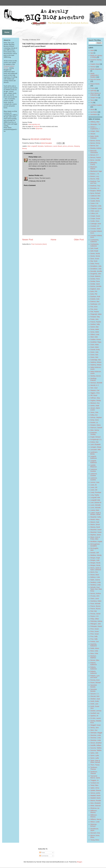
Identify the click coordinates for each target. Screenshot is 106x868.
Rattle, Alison (95, 648)
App (92, 53)
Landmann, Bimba (94, 453)
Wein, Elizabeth (96, 803)
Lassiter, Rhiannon (94, 466)
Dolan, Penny (95, 264)
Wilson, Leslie (95, 822)
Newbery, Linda (96, 582)
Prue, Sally (94, 636)
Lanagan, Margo (96, 447)
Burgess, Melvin (96, 191)
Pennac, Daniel (95, 614)
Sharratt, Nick (95, 696)
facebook (37, 126)
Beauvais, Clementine (94, 152)
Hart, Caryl (94, 388)
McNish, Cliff (95, 553)
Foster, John (94, 319)
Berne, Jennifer (95, 160)
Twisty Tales (94, 785)
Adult (92, 50)
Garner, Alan (95, 327)
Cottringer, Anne (96, 224)
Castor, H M (94, 203)
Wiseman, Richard (94, 825)
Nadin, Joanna (95, 580)
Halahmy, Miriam (96, 362)
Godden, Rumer (96, 339)
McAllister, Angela (96, 542)
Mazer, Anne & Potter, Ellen (95, 538)
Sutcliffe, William (96, 745)
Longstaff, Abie (95, 498)
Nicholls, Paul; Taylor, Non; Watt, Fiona (96, 589)
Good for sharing (96, 60)
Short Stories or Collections (96, 94)
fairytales (41, 146)
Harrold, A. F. (95, 385)
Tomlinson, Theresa (94, 768)
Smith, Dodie (95, 701)
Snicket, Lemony (96, 711)
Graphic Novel (95, 64)
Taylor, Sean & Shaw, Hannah (95, 761)
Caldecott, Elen (95, 196)
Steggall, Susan (96, 725)
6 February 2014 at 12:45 (37, 169)
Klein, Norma (95, 430)
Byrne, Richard (95, 193)
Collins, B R (94, 213)
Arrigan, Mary (95, 131)
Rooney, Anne (95, 680)
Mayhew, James (96, 535)
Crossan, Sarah (96, 229)
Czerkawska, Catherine (95, 241)
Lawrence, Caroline (94, 470)
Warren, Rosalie (96, 801)
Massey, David (95, 527)
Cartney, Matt (95, 198)
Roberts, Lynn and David (95, 677)
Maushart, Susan (96, 530)
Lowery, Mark (95, 510)
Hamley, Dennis (96, 376)
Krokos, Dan (94, 442)
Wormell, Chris (95, 833)
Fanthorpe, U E (95, 304)
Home (53, 240)
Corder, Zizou (95, 221)
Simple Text (94, 98)
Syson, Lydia (95, 755)
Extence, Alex (95, 302)
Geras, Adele (95, 329)
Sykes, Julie (94, 753)
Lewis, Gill (94, 487)
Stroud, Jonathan (96, 743)
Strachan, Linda (96, 735)
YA (91, 103)
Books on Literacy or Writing (96, 56)
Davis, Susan (95, 259)
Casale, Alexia (95, 201)
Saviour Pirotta (34, 175)
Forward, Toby (95, 317)
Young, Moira (95, 840)
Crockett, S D (95, 226)
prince (65, 146)
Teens (92, 100)
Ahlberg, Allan (95, 122)
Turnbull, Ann (95, 783)
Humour (93, 67)
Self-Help (93, 91)
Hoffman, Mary (95, 398)
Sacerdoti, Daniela (94, 686)
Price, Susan (95, 629)
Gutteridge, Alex (96, 360)
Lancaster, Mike (96, 450)
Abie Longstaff (32, 146)
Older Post (79, 240)
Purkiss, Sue (95, 642)
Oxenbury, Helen (96, 601)
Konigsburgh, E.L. (96, 439)
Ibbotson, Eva (95, 403)
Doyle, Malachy (96, 276)
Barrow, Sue (94, 146)
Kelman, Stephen (96, 417)
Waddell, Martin (96, 796)
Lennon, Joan (95, 482)
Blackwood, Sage (96, 171)
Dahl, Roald (94, 248)
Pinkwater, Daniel (96, 626)
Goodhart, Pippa (96, 342)
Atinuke (93, 134)
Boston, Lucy (95, 176)
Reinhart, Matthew (93, 657)
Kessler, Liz (94, 422)
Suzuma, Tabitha (96, 748)
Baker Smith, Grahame (95, 137)
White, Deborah (96, 806)
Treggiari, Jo (94, 780)
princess (70, 146)
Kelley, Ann (94, 415)
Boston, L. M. (95, 174)
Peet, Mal (94, 611)
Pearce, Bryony (96, 606)
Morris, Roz (94, 572)
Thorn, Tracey (95, 765)
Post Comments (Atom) (39, 244)
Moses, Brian (95, 575)
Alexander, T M (95, 124)
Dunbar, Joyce (95, 284)
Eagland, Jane (95, 289)
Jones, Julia (94, 412)
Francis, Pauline (96, 322)
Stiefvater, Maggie (96, 733)
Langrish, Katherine (94, 457)
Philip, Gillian (95, 619)
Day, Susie (94, 261)
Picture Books (95, 84)
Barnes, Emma (95, 141)
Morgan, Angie (95, 558)
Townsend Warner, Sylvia (95, 777)
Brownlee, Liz (95, 188)
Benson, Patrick (96, 158)
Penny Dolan (33, 157)
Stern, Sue (94, 730)
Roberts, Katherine (94, 664)
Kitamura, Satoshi (96, 428)
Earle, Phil (94, 291)
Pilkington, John (96, 624)
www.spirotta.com (34, 124)
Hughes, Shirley (96, 400)
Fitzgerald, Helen (96, 314)
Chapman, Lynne (96, 208)
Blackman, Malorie (94, 168)
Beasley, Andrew (96, 148)
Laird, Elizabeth (96, 444)
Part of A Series (96, 79)
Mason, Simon (95, 524)
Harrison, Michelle (96, 383)
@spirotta (39, 128)
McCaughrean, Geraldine (95, 545)
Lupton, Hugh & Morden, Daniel (96, 514)
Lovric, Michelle (96, 505)
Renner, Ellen (95, 660)
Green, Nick (94, 355)
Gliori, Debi (94, 337)
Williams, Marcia (96, 819)
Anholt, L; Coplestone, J (95, 128)
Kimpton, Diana (96, 425)
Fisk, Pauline (95, 312)
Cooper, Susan (95, 216)
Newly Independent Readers (95, 75)
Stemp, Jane (95, 728)
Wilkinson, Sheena (94, 812)
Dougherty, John (96, 274)
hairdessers (48, 146)
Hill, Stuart (94, 395)
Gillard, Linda (95, 334)
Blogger (79, 862)
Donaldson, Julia (96, 266)
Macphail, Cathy (96, 517)
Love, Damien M (96, 502)
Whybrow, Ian (95, 808)
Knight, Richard (96, 437)
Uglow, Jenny (95, 788)
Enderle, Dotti (95, 299)
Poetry (93, 88)
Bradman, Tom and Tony (95, 182)
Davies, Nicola (95, 253)
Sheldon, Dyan (95, 699)
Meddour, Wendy (96, 555)
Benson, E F (94, 155)
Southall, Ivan (95, 713)
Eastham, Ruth (95, 297)
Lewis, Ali (93, 485)
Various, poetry (95, 793)
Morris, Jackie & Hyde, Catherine (96, 569)
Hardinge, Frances (94, 379)
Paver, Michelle (95, 604)
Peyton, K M (94, 616)
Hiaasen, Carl (95, 390)
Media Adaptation (96, 69)
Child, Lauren (95, 211)
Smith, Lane (94, 704)
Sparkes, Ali (94, 716)
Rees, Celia (94, 651)
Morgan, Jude (95, 560)
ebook (92, 109)
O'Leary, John (95, 596)
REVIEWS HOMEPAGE (41, 139)
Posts (42, 852)
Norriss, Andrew (96, 593)
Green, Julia (94, 352)
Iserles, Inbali (95, 406)
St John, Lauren (96, 718)
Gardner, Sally (95, 324)
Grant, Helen (95, 345)
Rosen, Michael (96, 683)
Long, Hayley (95, 495)
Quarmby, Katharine (94, 645)
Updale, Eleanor (96, 790)
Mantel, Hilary (95, 520)
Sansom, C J (95, 694)
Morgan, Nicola (95, 563)
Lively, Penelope (96, 492)
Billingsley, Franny (94, 164)
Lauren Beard (57, 146)
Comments (44, 856)
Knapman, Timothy (94, 433)
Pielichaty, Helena (96, 621)
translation (94, 114)
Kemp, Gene (95, 420)
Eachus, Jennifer (96, 286)
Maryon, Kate (95, 522)
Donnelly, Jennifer (96, 271)
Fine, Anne (94, 307)
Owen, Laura (95, 598)
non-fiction (94, 112)
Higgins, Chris (95, 393)
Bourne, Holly (95, 179)
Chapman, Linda (96, 206)
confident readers (96, 105)
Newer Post (28, 240)
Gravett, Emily (95, 350)
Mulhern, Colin (95, 577)
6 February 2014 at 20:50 (37, 181)
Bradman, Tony (95, 186)
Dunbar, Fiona (95, 279)
